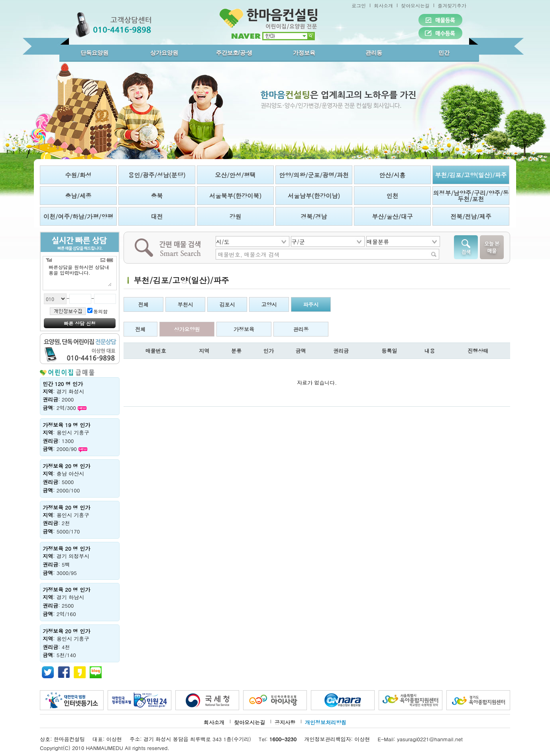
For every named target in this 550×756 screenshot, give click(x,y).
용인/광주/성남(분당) (157, 175)
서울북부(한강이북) (235, 196)
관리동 (374, 53)
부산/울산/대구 (392, 216)
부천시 (186, 304)
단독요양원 (94, 53)
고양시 (269, 304)
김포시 (227, 304)
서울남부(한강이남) (314, 196)
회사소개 (383, 5)
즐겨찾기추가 (452, 5)
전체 (143, 304)
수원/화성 (78, 175)
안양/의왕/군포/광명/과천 (314, 175)
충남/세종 (78, 196)
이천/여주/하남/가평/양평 (78, 216)
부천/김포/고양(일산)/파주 (471, 175)
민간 (444, 53)
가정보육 (304, 53)
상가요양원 (164, 53)
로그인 (359, 5)
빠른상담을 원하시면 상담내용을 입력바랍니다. (80, 275)
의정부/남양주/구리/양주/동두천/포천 (471, 196)
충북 (157, 196)
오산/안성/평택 (235, 175)
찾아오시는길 (415, 5)
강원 (236, 216)
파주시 (311, 304)
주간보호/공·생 (234, 53)
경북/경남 (314, 216)
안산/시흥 (392, 175)
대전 (157, 216)
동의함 (100, 311)
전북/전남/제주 (471, 216)
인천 (393, 196)
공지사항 (285, 722)
